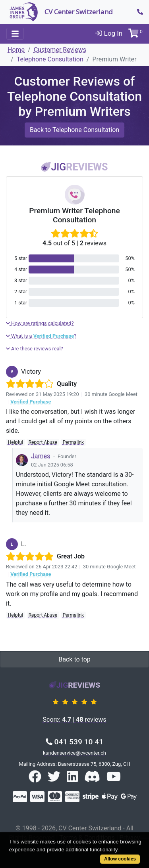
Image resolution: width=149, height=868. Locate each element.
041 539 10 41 (74, 742)
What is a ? (41, 336)
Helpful (15, 442)
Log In (109, 33)
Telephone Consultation (50, 59)
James (41, 456)
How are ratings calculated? (40, 323)
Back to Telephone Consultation (74, 130)
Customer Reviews (60, 50)
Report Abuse (43, 442)
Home (16, 50)
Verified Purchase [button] (31, 402)
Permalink (74, 442)
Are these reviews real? (35, 349)
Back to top (74, 659)
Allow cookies (120, 859)
